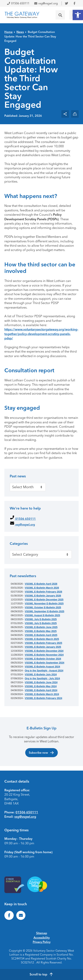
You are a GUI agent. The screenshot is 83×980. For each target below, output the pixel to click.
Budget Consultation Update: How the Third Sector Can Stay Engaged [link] (30, 36)
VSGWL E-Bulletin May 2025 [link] (41, 631)
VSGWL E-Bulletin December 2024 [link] (44, 651)
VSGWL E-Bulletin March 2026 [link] (42, 588)
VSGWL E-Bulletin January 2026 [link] (43, 596)
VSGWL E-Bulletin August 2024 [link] (42, 667)
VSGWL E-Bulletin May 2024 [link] (41, 686)
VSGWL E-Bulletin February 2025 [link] (43, 643)
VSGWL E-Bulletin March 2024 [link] (42, 694)
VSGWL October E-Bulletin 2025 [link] (43, 608)
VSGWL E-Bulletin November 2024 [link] (44, 655)
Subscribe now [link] (41, 753)
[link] (78, 15)
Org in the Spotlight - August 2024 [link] (44, 671)
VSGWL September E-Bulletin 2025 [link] (45, 611)
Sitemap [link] (42, 933)
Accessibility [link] (42, 938)
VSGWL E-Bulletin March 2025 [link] (42, 639)
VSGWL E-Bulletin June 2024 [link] (41, 682)
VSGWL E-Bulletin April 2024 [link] (41, 690)
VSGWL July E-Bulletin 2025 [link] (41, 619)
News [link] (20, 32)
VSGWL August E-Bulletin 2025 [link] (42, 615)
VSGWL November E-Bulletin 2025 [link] (44, 604)
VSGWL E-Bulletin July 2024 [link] (41, 675)
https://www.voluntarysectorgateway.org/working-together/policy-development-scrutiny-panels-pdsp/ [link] (41, 334)
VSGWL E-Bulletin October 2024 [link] (43, 659)
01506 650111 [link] (18, 3)
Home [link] (8, 32)
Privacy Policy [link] (42, 942)
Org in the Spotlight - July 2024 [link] (42, 679)
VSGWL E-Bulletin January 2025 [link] (43, 647)
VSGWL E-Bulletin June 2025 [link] (41, 627)
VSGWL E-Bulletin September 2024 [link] (45, 663)
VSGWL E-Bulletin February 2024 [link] (43, 698)
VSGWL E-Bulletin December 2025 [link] (44, 600)
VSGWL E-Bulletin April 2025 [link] (41, 635)
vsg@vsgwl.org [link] (46, 3)
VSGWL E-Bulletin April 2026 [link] (41, 584)
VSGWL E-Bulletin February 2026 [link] (43, 592)
